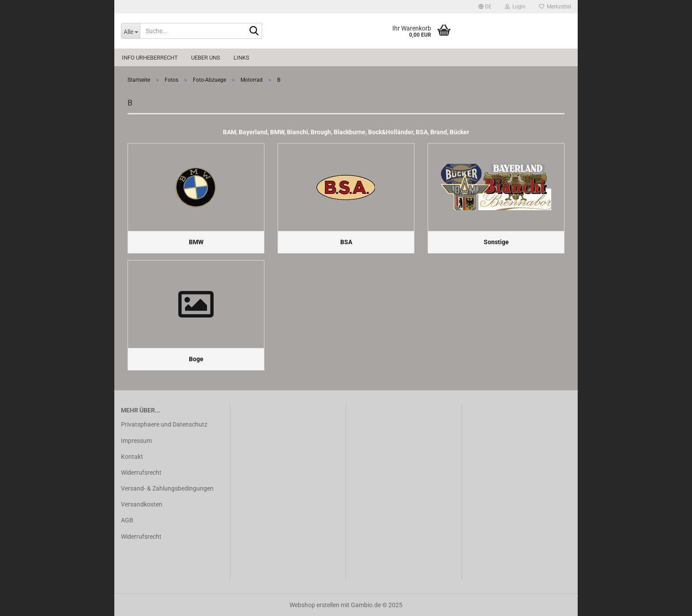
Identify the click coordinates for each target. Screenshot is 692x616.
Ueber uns (206, 58)
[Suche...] (130, 31)
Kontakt (132, 457)
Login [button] (515, 7)
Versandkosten (142, 504)
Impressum (136, 441)
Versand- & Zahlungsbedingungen (167, 488)
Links (241, 58)
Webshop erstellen (314, 605)
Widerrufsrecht (141, 472)
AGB (127, 520)
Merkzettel (555, 7)
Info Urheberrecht (150, 58)
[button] (485, 7)
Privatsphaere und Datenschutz (164, 424)
